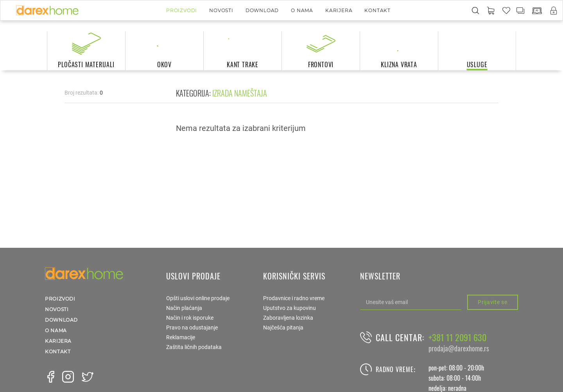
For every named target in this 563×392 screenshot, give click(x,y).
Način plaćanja (184, 308)
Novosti (221, 10)
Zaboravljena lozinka (288, 318)
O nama (302, 10)
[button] (491, 11)
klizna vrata (399, 64)
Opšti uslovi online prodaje (198, 298)
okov (164, 64)
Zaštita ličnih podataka (194, 347)
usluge (477, 64)
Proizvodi (182, 10)
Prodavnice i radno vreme (294, 298)
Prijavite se (492, 302)
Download (262, 10)
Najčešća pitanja (283, 328)
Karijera (339, 10)
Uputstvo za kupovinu (290, 308)
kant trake (243, 64)
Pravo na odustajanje (192, 328)
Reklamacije (181, 337)
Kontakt (377, 10)
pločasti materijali (86, 64)
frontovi (321, 64)
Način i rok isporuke (190, 318)
